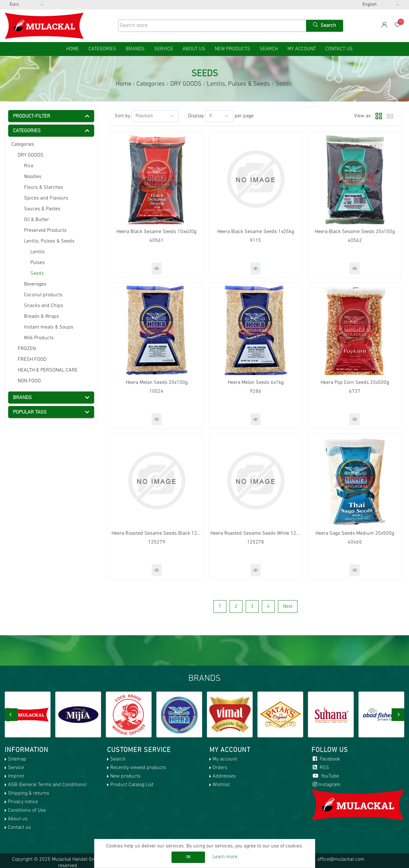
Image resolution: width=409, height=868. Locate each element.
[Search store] (212, 26)
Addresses (224, 776)
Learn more (225, 857)
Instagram (326, 785)
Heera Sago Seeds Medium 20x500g (355, 533)
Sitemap (17, 759)
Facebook (326, 759)
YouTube (325, 776)
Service (164, 49)
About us (194, 49)
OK (188, 857)
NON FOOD (29, 381)
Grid (377, 116)
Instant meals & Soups (49, 327)
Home (123, 84)
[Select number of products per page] (219, 116)
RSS (320, 768)
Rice (29, 166)
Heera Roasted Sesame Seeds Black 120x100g (157, 533)
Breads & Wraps (42, 317)
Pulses (38, 263)
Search (269, 49)
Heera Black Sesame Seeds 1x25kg (256, 232)
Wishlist (221, 785)
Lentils (38, 252)
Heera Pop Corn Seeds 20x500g (355, 383)
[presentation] (11, 715)
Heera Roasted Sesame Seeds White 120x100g (256, 533)
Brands (135, 49)
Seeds (37, 274)
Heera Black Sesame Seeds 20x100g (355, 232)
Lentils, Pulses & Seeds (49, 241)
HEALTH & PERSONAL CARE (48, 370)
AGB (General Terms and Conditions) (47, 785)
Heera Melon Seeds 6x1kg (256, 383)
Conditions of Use (27, 810)
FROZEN (27, 349)
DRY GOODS (31, 155)
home (72, 49)
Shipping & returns (29, 793)
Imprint (16, 776)
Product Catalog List (132, 785)
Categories (23, 145)
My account (302, 49)
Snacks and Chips (44, 306)
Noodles (33, 177)
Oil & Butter (36, 220)
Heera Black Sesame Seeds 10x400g (156, 232)
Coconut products (43, 295)
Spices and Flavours (46, 198)
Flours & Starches (44, 188)
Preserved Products (45, 231)
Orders (220, 768)
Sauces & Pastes (42, 209)
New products (232, 49)
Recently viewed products (138, 768)
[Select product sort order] (155, 116)
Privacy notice (23, 802)
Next (288, 606)
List (390, 116)
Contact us (339, 49)
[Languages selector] (381, 5)
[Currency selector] (27, 5)
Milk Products (39, 338)
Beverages (35, 284)
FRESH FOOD (32, 360)
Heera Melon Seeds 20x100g (157, 383)
